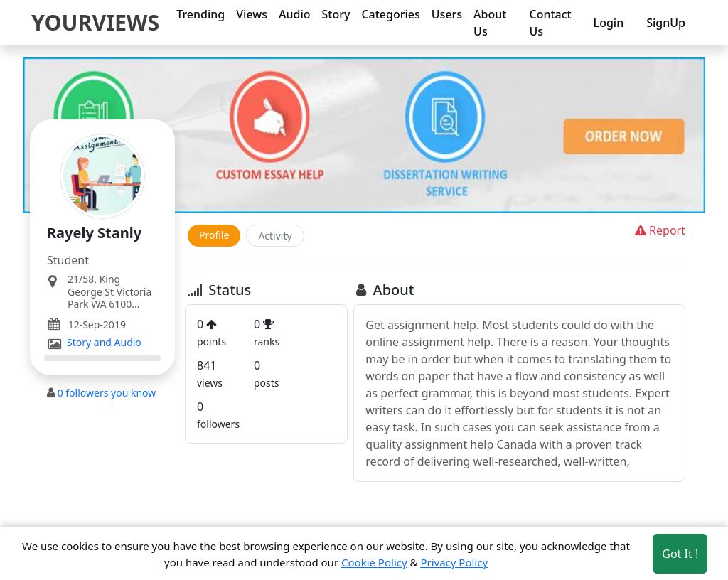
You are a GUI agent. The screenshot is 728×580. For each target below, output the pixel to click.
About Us (490, 23)
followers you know (107, 393)
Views (252, 14)
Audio (295, 14)
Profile (214, 235)
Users (447, 14)
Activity (275, 236)
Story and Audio (104, 343)
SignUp (666, 23)
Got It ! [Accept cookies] (680, 554)
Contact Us (550, 23)
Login (609, 23)
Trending (200, 14)
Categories (390, 14)
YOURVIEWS (95, 22)
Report (659, 230)
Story (336, 14)
